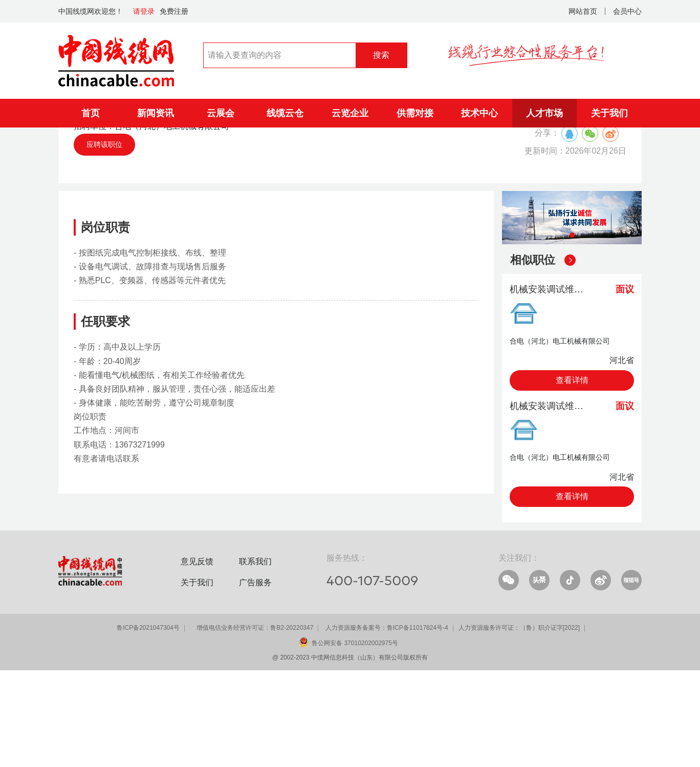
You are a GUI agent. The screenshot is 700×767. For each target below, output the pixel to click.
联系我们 (255, 658)
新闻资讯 (156, 113)
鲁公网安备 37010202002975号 (355, 740)
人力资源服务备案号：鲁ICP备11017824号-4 (387, 725)
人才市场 (544, 113)
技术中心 (479, 113)
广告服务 (255, 679)
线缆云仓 (285, 113)
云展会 (221, 113)
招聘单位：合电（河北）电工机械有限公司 (151, 223)
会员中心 (627, 11)
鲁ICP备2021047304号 (148, 725)
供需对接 (415, 113)
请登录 (144, 11)
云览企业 (350, 113)
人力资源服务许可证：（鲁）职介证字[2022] (519, 725)
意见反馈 (197, 658)
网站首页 (583, 11)
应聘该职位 (104, 241)
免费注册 (174, 11)
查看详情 (572, 477)
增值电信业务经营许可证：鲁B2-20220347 (255, 725)
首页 (91, 113)
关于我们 (609, 113)
